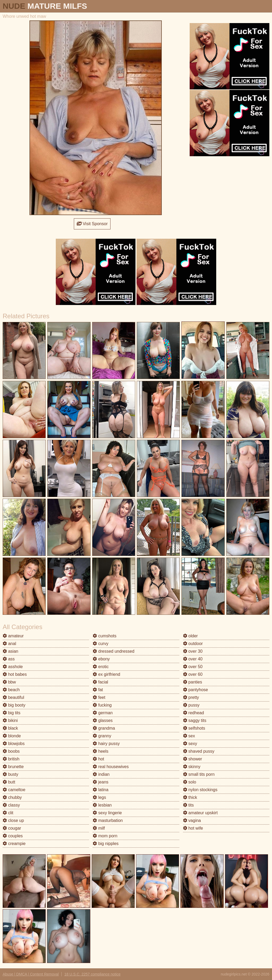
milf (99, 828)
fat (98, 690)
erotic (101, 667)
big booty (14, 705)
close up (13, 820)
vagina (192, 820)
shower (193, 759)
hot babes (15, 674)
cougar (12, 828)
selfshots (194, 728)
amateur (13, 636)
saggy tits (195, 720)
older (190, 636)
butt (9, 782)
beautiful (13, 697)
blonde (12, 736)
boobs (11, 751)
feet (99, 697)
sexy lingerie (107, 813)
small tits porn (199, 774)
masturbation (108, 820)
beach (11, 690)
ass (9, 659)
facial (100, 682)
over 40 (193, 659)
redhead (194, 713)
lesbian (102, 805)
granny (102, 736)
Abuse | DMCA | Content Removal (31, 974)
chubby (12, 797)
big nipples (106, 844)
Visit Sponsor (92, 224)
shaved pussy (199, 751)
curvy (101, 644)
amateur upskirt (200, 813)
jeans (101, 782)
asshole (13, 667)
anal (9, 644)
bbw (9, 682)
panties (193, 682)
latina (101, 790)
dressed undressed (114, 651)
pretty (191, 697)
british (11, 759)
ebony (101, 659)
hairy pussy (106, 744)
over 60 (193, 674)
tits (188, 805)
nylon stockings (200, 790)
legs (99, 797)
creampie (14, 844)
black (10, 728)
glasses (103, 720)
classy (11, 805)
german (103, 713)
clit (8, 813)
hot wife (193, 828)
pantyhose (195, 690)
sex (189, 736)
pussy (191, 705)
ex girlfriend (106, 674)
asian (10, 651)
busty (10, 774)
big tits (12, 713)
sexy (190, 744)
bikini (10, 720)
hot (98, 759)
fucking (102, 705)
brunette (13, 767)
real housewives (111, 767)
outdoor (193, 644)
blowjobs (14, 744)
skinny (192, 767)
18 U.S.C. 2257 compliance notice (92, 974)
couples (13, 836)
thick (190, 797)
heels (101, 751)
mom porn (105, 836)
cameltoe (14, 790)
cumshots (105, 636)
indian (101, 774)
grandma (104, 728)
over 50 (193, 667)
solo (190, 782)
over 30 (193, 651)
